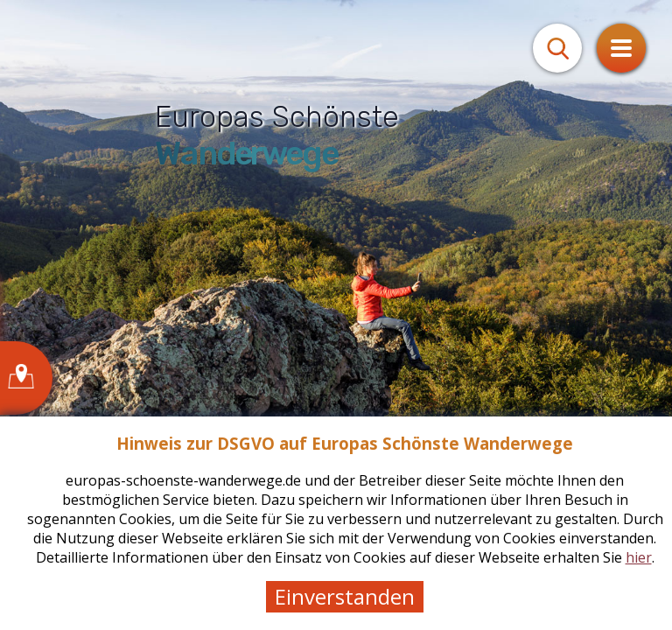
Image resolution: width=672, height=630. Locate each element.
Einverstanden (345, 596)
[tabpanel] (336, 315)
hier (639, 557)
